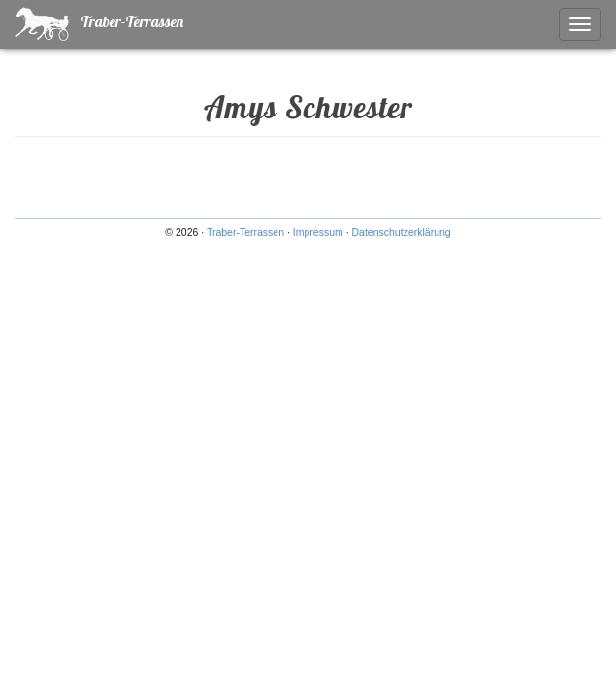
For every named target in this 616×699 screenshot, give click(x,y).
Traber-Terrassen (99, 24)
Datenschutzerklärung (402, 232)
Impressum (318, 232)
